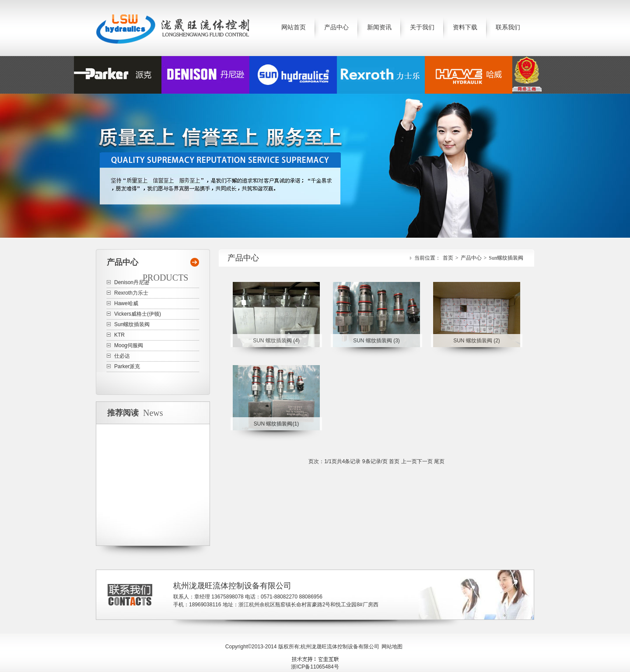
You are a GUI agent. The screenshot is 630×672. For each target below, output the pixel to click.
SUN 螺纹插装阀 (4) (276, 341)
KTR (119, 335)
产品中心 (336, 27)
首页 (448, 258)
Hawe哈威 (126, 303)
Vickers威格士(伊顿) (138, 314)
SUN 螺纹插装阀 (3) (376, 341)
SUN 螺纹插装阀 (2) (477, 341)
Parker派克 (127, 366)
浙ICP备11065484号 (315, 667)
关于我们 (422, 27)
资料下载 (465, 27)
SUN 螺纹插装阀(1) (276, 424)
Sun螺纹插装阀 (506, 258)
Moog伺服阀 (129, 345)
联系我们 (508, 27)
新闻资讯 (379, 27)
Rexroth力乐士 (131, 293)
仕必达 (122, 356)
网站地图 (392, 647)
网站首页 (294, 27)
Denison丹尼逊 (132, 282)
